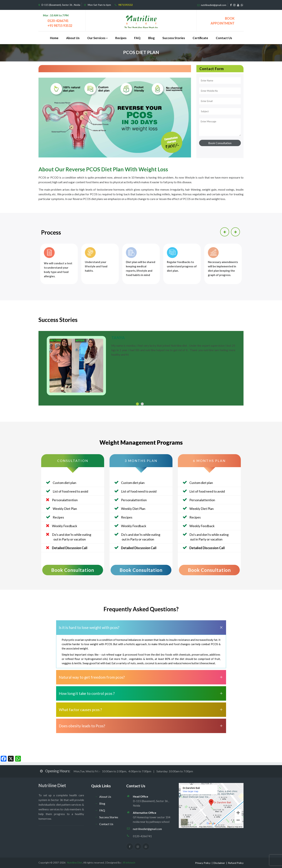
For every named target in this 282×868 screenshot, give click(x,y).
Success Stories (174, 38)
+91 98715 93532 (60, 26)
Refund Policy (236, 863)
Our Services (96, 38)
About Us (73, 38)
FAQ (137, 38)
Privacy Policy (203, 863)
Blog (151, 38)
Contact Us (224, 38)
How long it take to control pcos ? (87, 693)
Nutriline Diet (52, 785)
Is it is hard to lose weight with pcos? (89, 627)
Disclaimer (219, 863)
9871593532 (126, 5)
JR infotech (129, 863)
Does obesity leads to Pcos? (82, 726)
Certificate (200, 38)
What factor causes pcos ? (80, 710)
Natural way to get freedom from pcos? (92, 677)
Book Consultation (73, 570)
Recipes (121, 38)
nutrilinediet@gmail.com (214, 5)
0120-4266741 (58, 21)
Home (54, 38)
